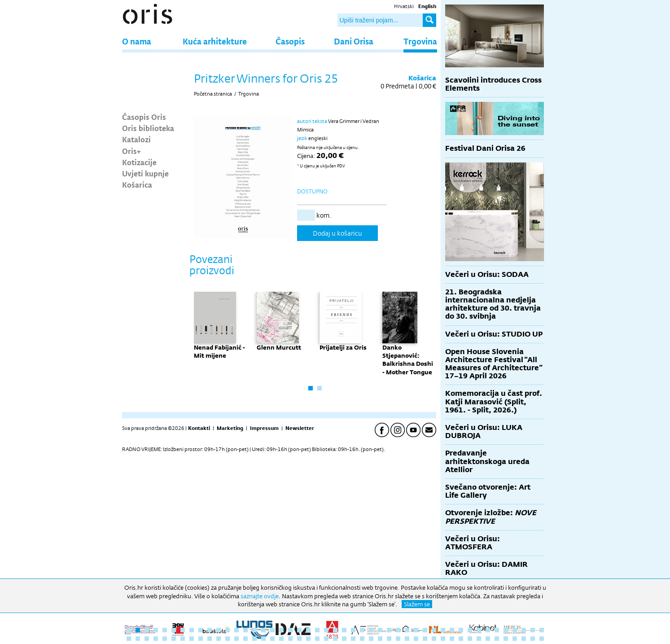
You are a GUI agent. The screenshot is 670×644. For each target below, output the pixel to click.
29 (380, 630)
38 (461, 630)
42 (497, 630)
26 (353, 630)
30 (389, 630)
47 (542, 630)
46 (533, 630)
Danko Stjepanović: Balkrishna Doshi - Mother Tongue (408, 360)
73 (353, 639)
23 (326, 630)
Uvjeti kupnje (145, 173)
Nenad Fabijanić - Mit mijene (219, 351)
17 (272, 630)
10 (210, 630)
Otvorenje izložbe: (491, 517)
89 (497, 639)
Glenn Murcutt (279, 347)
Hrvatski (404, 6)
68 (308, 639)
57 (210, 639)
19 (290, 630)
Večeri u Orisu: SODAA (487, 274)
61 (245, 639)
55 (192, 639)
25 (344, 630)
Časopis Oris (144, 117)
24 (335, 630)
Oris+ (131, 151)
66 (290, 639)
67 (299, 639)
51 (156, 639)
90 (506, 639)
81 (425, 639)
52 (165, 639)
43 (506, 630)
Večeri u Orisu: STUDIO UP (494, 334)
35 (434, 630)
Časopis (290, 41)
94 (542, 639)
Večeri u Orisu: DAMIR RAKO (486, 568)
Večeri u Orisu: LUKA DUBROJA (484, 432)
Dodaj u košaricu (337, 233)
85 (461, 639)
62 (254, 639)
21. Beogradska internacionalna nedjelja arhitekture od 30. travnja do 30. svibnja (493, 304)
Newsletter (300, 428)
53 (174, 639)
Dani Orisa (354, 41)
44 (515, 630)
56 (201, 639)
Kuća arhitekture (215, 41)
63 (263, 639)
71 (335, 639)
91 (515, 639)
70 (326, 639)
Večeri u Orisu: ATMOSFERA (473, 543)
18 (281, 630)
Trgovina (420, 41)
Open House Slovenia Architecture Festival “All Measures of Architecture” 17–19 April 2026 (494, 364)
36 (443, 630)
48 (129, 639)
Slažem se (417, 604)
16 (263, 630)
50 (147, 639)
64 (272, 639)
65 (281, 639)
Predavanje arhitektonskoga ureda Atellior (487, 461)
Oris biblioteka (148, 128)
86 (470, 639)
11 (219, 630)
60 (236, 639)
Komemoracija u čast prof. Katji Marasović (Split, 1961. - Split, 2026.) (494, 401)
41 (488, 630)
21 (308, 630)
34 (425, 630)
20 (299, 630)
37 (452, 630)
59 (228, 639)
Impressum (264, 428)
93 (533, 639)
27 (362, 630)
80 (416, 639)
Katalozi (136, 139)
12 (228, 630)
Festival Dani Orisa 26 (485, 148)
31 (398, 630)
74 (362, 639)
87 (479, 639)
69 (317, 639)
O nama (137, 41)
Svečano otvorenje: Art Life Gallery (488, 491)
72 (344, 639)
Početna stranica (213, 94)
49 (138, 639)
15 (254, 630)
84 (452, 639)
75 (371, 639)
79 (407, 639)
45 (524, 630)
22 (317, 630)
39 (470, 630)
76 (380, 639)
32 (407, 630)
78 (398, 639)
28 (371, 630)
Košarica (137, 184)
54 (183, 639)
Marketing (230, 428)
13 (236, 630)
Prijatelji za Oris (343, 347)
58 (219, 639)
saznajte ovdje (260, 596)
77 (389, 639)
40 (479, 630)
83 (443, 639)
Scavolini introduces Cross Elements (493, 84)
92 (524, 639)
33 (416, 630)
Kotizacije (139, 162)
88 (488, 639)
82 (434, 639)
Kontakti (199, 428)
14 (245, 630)
